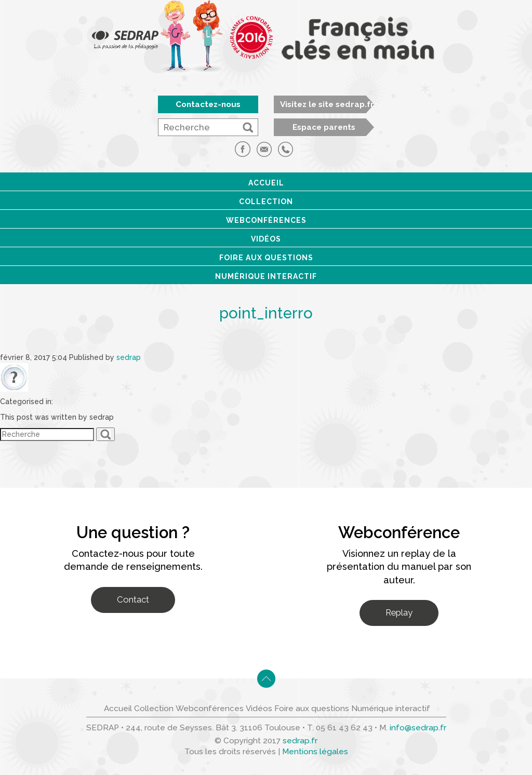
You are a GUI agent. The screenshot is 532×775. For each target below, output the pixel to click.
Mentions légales (315, 752)
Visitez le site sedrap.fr (327, 104)
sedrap (129, 357)
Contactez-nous (208, 104)
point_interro (266, 313)
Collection (266, 202)
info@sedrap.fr (418, 728)
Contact (133, 599)
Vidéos (266, 239)
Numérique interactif (266, 276)
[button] (248, 127)
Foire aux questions (266, 258)
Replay (399, 612)
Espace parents (324, 127)
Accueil (266, 183)
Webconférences (266, 220)
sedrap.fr (300, 741)
